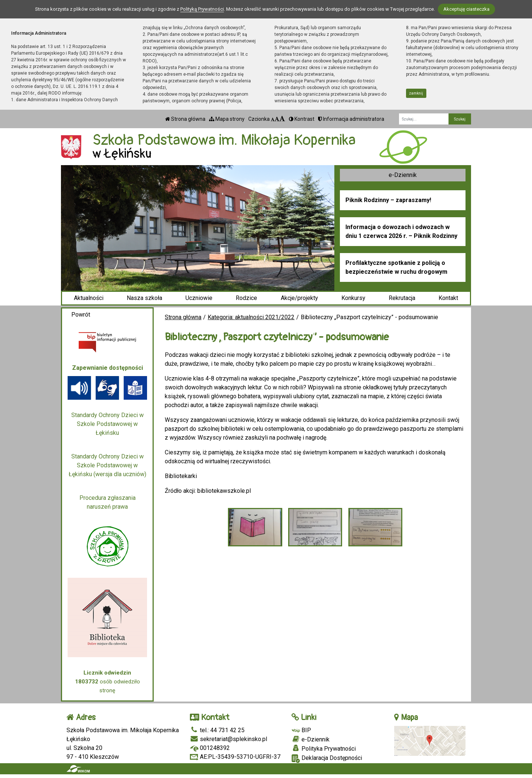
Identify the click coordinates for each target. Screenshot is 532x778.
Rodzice (246, 298)
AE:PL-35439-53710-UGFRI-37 (235, 757)
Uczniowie (199, 298)
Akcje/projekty (299, 298)
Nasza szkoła (144, 298)
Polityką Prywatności (202, 9)
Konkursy (353, 298)
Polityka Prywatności (324, 748)
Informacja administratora (351, 119)
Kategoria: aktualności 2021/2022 (251, 317)
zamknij (416, 93)
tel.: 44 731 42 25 (217, 730)
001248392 (210, 748)
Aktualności (89, 298)
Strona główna (185, 119)
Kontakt (448, 298)
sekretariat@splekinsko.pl (229, 739)
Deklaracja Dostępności (327, 759)
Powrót (81, 315)
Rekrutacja (402, 298)
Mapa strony (227, 119)
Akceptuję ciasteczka (466, 9)
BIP (301, 730)
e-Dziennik (403, 175)
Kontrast (302, 119)
